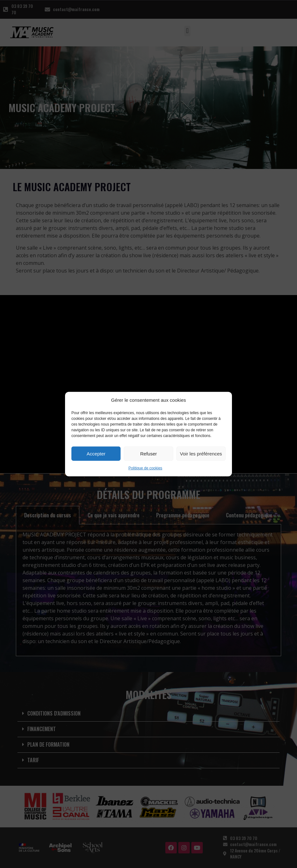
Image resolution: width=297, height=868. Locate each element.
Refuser (149, 453)
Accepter (96, 453)
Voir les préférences (201, 453)
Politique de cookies (145, 468)
